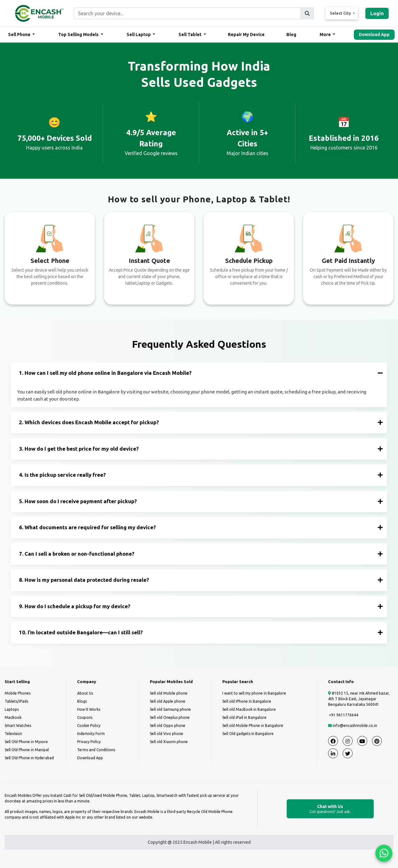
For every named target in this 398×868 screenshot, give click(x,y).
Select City (341, 13)
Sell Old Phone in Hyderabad (29, 758)
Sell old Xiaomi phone (169, 742)
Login (377, 13)
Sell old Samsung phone (170, 709)
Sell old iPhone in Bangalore (247, 701)
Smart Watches (18, 726)
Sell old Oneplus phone (170, 717)
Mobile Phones (18, 693)
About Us (85, 693)
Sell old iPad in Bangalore (244, 717)
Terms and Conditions (96, 750)
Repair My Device (246, 34)
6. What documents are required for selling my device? (201, 527)
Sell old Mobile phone (169, 693)
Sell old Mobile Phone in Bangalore (253, 726)
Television (13, 734)
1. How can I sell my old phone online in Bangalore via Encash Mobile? (201, 373)
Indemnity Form (91, 734)
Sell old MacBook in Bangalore (249, 709)
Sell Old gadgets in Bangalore (248, 734)
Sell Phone (20, 34)
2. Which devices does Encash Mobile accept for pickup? (201, 422)
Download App (374, 34)
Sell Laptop (139, 34)
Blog (291, 34)
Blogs (82, 701)
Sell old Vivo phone (167, 734)
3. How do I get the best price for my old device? (201, 449)
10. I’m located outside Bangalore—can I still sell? (201, 632)
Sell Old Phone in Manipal (27, 750)
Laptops (12, 709)
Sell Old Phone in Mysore (26, 742)
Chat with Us (330, 809)
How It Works (89, 709)
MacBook (13, 717)
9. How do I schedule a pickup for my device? (201, 606)
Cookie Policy (89, 726)
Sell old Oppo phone (168, 726)
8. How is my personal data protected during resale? (201, 580)
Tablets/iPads (16, 701)
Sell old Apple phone (168, 701)
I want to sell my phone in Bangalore (254, 693)
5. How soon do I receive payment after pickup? (201, 501)
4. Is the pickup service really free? (201, 475)
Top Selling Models (79, 34)
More (326, 34)
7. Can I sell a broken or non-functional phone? (201, 554)
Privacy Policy (89, 742)
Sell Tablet (190, 34)
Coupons (85, 717)
